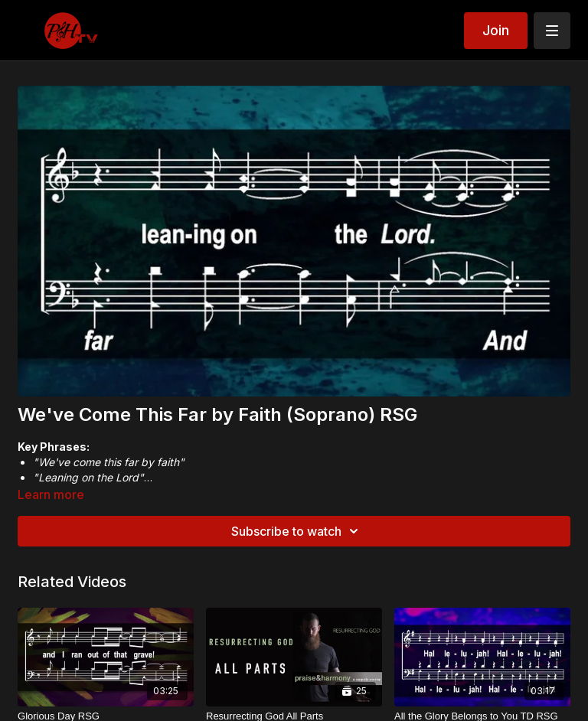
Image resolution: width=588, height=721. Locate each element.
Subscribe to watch (297, 531)
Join (496, 30)
